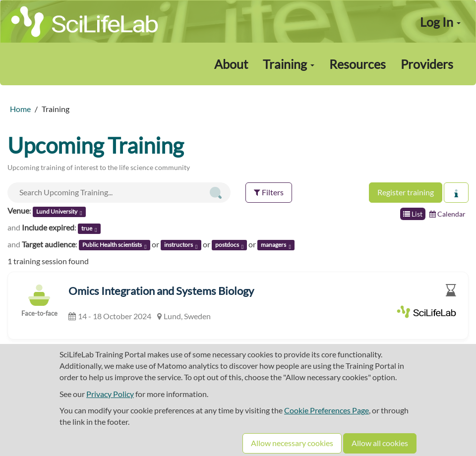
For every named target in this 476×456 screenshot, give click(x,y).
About (231, 64)
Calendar (447, 214)
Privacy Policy (110, 394)
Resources (357, 64)
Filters (269, 192)
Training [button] (289, 64)
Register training (406, 192)
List (413, 214)
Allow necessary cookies (292, 443)
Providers (427, 64)
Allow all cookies (380, 443)
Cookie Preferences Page (327, 410)
